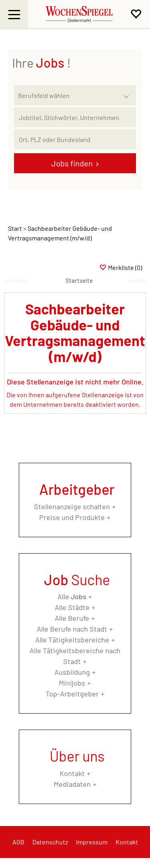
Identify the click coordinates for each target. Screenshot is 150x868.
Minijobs (72, 683)
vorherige (17, 280)
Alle (72, 596)
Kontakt (72, 773)
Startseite (79, 280)
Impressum (92, 842)
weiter (137, 280)
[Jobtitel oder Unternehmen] (75, 117)
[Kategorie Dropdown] (128, 93)
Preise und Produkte (72, 517)
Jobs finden (72, 163)
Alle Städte (72, 607)
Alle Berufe (72, 618)
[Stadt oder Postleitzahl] (75, 139)
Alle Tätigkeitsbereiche (72, 640)
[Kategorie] (67, 95)
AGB (18, 842)
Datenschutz (50, 842)
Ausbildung (72, 672)
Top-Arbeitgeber (72, 694)
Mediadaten (72, 784)
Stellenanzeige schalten (72, 506)
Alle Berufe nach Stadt (72, 629)
